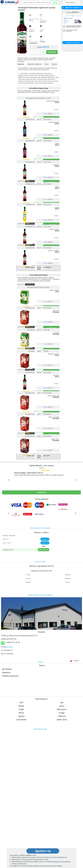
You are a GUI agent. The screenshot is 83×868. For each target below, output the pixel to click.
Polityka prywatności (10, 812)
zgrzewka (34, 215)
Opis (47, 64)
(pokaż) (10, 783)
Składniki (21, 64)
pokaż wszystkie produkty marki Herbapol (38, 593)
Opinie (54, 64)
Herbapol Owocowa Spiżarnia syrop (39, 98)
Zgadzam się (43, 851)
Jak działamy (7, 805)
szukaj (55, 2)
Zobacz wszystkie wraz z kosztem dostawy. (41, 731)
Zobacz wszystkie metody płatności (40, 664)
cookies (28, 855)
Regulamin (6, 809)
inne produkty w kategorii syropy (39, 88)
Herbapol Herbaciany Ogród (39, 445)
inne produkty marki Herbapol (39, 343)
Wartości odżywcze (35, 64)
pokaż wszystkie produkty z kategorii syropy (38, 336)
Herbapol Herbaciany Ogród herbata (38, 384)
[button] (8, 621)
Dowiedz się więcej (73, 42)
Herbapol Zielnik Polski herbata (38, 355)
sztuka (25, 215)
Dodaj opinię (42, 628)
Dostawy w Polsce (40, 697)
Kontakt (40, 798)
